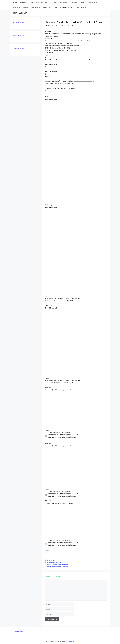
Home (15, 2)
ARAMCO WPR (47, 7)
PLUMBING (75, 2)
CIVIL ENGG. (51, 560)
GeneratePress (70, 641)
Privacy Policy (24, 2)
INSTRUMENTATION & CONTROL (42, 2)
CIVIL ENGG (17, 7)
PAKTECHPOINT (21, 13)
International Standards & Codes (64, 7)
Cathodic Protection (81, 7)
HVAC (83, 2)
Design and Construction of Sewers (57, 566)
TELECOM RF (93, 2)
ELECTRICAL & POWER (62, 2)
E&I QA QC (26, 7)
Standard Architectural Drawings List (58, 564)
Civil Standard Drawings (54, 562)
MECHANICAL (36, 7)
